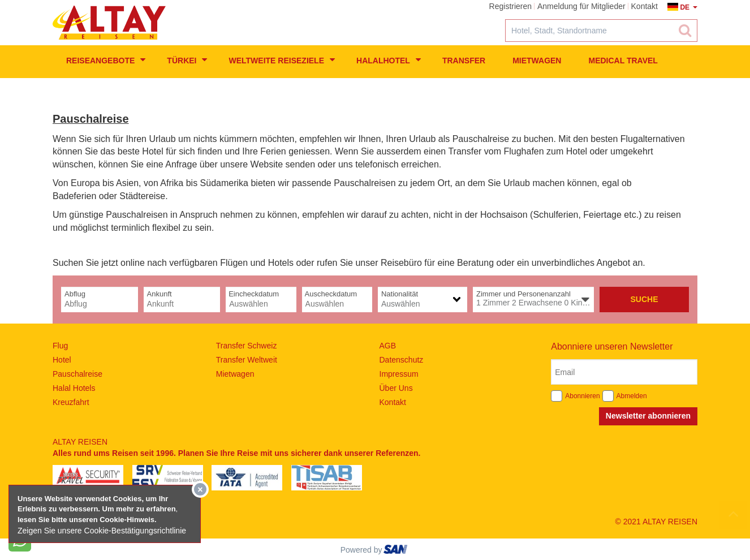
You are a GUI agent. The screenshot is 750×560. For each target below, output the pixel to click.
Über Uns (396, 388)
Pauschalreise (77, 374)
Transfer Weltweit (247, 360)
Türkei (187, 60)
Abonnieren (582, 396)
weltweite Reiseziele (282, 60)
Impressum (399, 374)
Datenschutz (402, 360)
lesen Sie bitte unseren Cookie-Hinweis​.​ (87, 520)
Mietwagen (537, 61)
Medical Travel (623, 61)
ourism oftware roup (396, 551)
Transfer (464, 61)
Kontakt (393, 402)
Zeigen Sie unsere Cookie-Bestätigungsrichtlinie (102, 531)
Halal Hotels (74, 388)
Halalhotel (389, 60)
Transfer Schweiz (247, 346)
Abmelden (632, 396)
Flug (60, 346)
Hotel (62, 360)
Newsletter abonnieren (648, 416)
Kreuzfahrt (71, 402)
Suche (644, 299)
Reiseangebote (106, 60)
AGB (388, 346)
